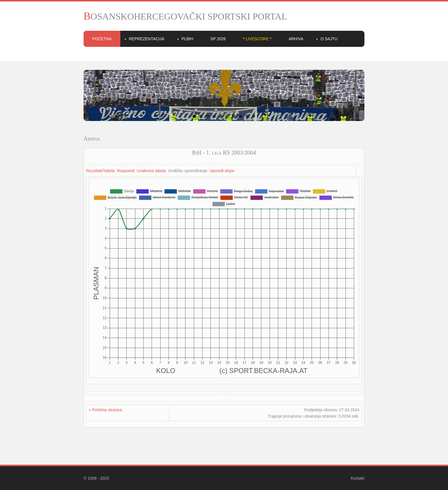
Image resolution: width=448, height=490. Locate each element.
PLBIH (187, 39)
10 (254, 116)
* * (257, 39)
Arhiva (296, 39)
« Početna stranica (105, 410)
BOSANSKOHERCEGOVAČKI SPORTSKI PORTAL (185, 16)
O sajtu (329, 39)
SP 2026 (218, 39)
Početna (102, 39)
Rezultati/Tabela (101, 171)
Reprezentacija (147, 39)
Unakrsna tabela (151, 171)
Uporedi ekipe (222, 171)
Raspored (126, 171)
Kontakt (358, 478)
